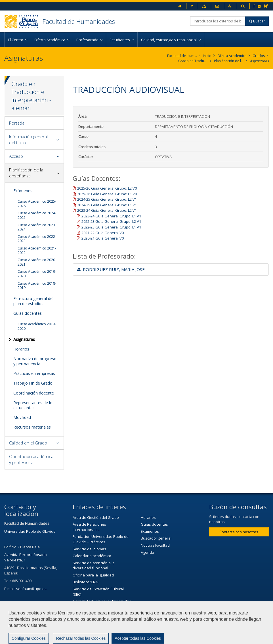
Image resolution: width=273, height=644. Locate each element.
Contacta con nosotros (239, 532)
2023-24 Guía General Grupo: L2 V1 (107, 210)
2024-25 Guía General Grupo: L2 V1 (107, 199)
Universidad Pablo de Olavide (30, 531)
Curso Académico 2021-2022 (37, 250)
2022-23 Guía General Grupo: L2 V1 (111, 221)
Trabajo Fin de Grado (33, 383)
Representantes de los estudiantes (34, 405)
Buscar (257, 21)
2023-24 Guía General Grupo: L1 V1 (111, 216)
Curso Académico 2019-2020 (37, 274)
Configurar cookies (23, 637)
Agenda (147, 552)
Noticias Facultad (155, 545)
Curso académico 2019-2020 (37, 326)
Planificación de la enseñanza (229, 61)
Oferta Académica (232, 56)
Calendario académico (92, 556)
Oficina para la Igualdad (93, 575)
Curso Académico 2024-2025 (37, 215)
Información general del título (28, 140)
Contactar (130, 623)
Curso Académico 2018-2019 (37, 286)
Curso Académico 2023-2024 (37, 227)
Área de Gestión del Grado (96, 517)
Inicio (207, 56)
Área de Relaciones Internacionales (89, 527)
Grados (259, 56)
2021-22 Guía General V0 (103, 233)
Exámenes (23, 191)
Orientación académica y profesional (31, 459)
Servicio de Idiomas (89, 549)
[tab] (34, 123)
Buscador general (156, 538)
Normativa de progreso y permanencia (35, 361)
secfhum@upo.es (31, 589)
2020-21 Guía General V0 (103, 238)
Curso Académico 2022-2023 (37, 239)
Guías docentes (28, 313)
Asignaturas (259, 61)
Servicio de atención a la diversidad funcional (94, 566)
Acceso (16, 156)
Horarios (21, 349)
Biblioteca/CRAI (86, 582)
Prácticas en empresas (34, 373)
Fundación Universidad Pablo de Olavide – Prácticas (101, 539)
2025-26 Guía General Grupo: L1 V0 (107, 194)
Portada (17, 123)
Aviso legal (160, 623)
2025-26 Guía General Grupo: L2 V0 (107, 188)
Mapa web (190, 623)
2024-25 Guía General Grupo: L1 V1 (107, 205)
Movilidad (22, 417)
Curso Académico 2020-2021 (37, 262)
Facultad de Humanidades (79, 21)
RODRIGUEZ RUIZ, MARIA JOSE (111, 269)
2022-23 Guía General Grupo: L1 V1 (111, 227)
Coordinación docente (34, 393)
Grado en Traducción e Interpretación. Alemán (193, 61)
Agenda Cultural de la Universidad (102, 601)
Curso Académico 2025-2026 (37, 204)
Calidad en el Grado (28, 443)
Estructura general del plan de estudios (33, 301)
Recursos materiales (32, 427)
